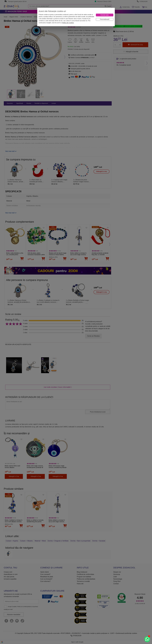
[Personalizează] (105, 19)
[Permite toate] (105, 15)
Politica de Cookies (68, 23)
